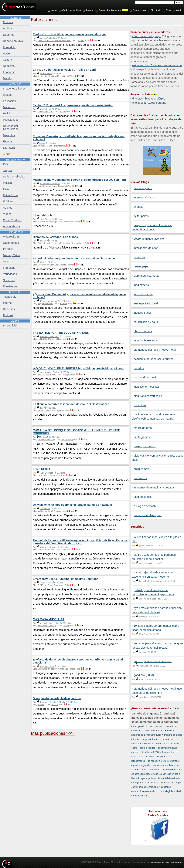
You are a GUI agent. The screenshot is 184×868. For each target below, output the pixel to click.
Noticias (60, 410)
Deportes (9, 35)
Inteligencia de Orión (146, 248)
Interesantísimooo (145, 198)
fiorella (42, 143)
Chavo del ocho (43, 215)
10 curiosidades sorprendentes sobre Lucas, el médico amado (74, 258)
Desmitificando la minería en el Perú (54, 40)
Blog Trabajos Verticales (148, 396)
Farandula (9, 47)
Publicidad (177, 862)
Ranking (90, 10)
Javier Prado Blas (48, 38)
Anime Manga (12, 226)
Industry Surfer (143, 313)
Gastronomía (11, 243)
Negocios (9, 66)
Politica (58, 339)
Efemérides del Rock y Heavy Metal (155, 350)
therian (156, 739)
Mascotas (9, 135)
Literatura (9, 148)
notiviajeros (46, 109)
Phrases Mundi (143, 331)
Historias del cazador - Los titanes (55, 237)
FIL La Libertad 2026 (151, 752)
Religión (65, 265)
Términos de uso (160, 862)
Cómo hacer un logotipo (147, 36)
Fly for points (141, 216)
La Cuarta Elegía (143, 294)
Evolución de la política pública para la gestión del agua (70, 34)
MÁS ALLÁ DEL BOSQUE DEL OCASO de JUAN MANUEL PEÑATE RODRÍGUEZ (76, 432)
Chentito (139, 207)
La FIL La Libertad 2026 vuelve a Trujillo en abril (64, 70)
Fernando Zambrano (50, 336)
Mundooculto (44, 410)
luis (42, 408)
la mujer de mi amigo (47, 222)
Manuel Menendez (49, 301)
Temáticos (15, 84)
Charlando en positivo (48, 669)
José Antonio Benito (49, 372)
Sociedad (63, 186)
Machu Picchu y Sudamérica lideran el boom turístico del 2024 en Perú (79, 180)
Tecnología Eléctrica (146, 340)
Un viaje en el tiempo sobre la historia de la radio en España (72, 505)
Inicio (54, 10)
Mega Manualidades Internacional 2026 (153, 783)
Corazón (8, 249)
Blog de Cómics (143, 497)
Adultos (8, 208)
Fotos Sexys (11, 195)
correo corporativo (170, 761)
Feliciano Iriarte (173, 778)
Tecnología (59, 585)
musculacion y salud (146, 322)
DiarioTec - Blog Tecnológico (149, 99)
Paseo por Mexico (145, 446)
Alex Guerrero (47, 473)
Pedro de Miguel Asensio (149, 239)
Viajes (63, 112)
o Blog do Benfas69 (146, 506)
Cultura (7, 60)
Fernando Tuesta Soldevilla (53, 702)
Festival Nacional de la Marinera (149, 731)
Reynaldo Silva (47, 666)
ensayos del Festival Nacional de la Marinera (155, 726)
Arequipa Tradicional (146, 303)
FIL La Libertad (152, 757)
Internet (57, 146)
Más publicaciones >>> (53, 733)
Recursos (9, 309)
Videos (81, 40)
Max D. (44, 262)
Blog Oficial (10, 326)
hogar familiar (140, 796)
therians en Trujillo (173, 735)
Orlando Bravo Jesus (50, 184)
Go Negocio (153, 761)
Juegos (7, 170)
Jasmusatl (45, 508)
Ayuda (179, 10)
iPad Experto (141, 285)
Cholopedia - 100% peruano (149, 103)
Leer (172, 140)
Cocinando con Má (145, 377)
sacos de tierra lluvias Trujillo (156, 744)
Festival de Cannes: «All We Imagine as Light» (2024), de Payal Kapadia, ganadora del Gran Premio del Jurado (80, 542)
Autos (7, 154)
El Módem (42, 585)
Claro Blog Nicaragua (146, 276)
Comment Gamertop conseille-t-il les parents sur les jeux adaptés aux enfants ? (79, 138)
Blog (168, 10)
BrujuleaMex (141, 469)
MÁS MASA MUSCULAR (49, 619)
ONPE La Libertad (148, 748)
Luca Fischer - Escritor (147, 387)
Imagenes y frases (14, 89)
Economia (9, 72)
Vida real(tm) (67, 440)
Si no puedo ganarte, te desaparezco (57, 698)
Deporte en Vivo (13, 41)
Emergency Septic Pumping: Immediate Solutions (66, 579)
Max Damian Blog (46, 265)
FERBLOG (43, 339)
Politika (41, 704)
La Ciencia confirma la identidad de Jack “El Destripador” (71, 404)
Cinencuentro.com (49, 547)
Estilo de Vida (15, 232)
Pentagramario (143, 437)
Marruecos (140, 478)
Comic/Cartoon (12, 220)
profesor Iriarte (155, 778)
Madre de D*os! (143, 428)
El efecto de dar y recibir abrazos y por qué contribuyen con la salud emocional (78, 661)
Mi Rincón (139, 257)
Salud (66, 626)
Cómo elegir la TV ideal (170, 791)
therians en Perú (142, 739)
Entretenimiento (15, 160)
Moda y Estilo (11, 255)
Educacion (9, 101)
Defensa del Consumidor (10, 127)
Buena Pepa (141, 266)
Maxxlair (139, 368)
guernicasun (46, 73)
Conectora (140, 405)
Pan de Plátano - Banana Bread (153, 661)
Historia (8, 95)
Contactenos (139, 10)
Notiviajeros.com (45, 112)
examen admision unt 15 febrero (155, 770)
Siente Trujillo (44, 76)
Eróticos (8, 201)
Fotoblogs (9, 268)
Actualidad (15, 18)
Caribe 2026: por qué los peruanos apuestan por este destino (73, 105)
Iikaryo (43, 241)
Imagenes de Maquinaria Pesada (154, 488)
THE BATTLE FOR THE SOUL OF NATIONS (61, 333)
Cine (59, 475)
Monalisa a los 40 (46, 440)
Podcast (8, 315)
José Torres (46, 219)
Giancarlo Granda (142, 765)
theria (165, 739)
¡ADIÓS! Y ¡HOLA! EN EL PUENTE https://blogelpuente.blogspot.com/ (79, 368)
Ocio (6, 189)
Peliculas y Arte (143, 188)
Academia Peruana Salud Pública (154, 359)
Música (7, 183)
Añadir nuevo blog (71, 10)
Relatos (8, 141)
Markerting (10, 107)
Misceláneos (63, 76)
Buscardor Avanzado (110, 10)
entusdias (42, 146)
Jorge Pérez (46, 583)
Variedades (79, 243)
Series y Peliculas (14, 177)
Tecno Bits (15, 292)
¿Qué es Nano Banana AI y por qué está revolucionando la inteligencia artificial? (79, 296)
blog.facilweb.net (45, 303)
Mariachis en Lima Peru (148, 515)
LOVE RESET (42, 469)
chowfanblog (44, 475)
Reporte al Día (44, 186)
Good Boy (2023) (144, 675)
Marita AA (44, 437)
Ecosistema (10, 286)
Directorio (156, 10)
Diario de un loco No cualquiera (52, 243)
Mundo (7, 78)
